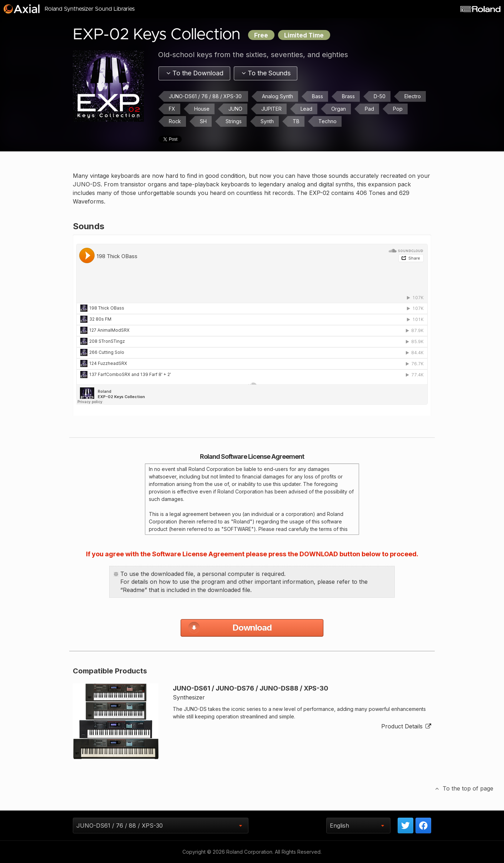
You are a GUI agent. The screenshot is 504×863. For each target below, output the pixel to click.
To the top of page (464, 789)
